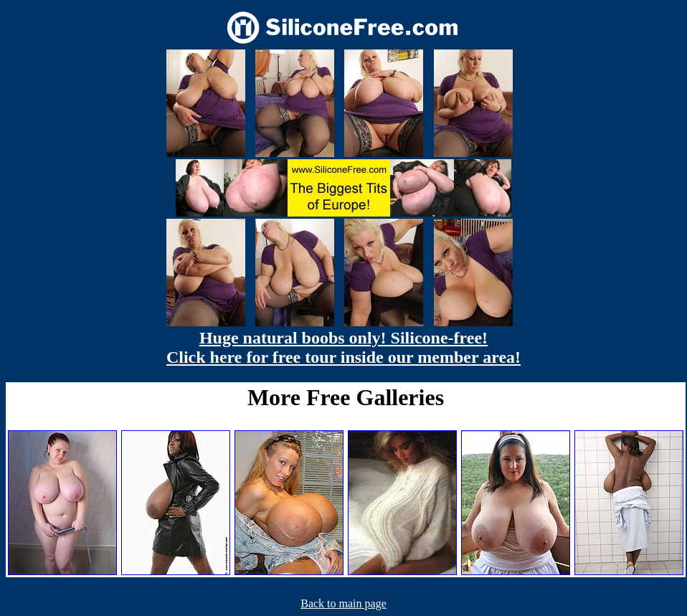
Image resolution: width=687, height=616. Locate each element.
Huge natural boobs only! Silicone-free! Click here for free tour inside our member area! (343, 347)
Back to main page (343, 603)
